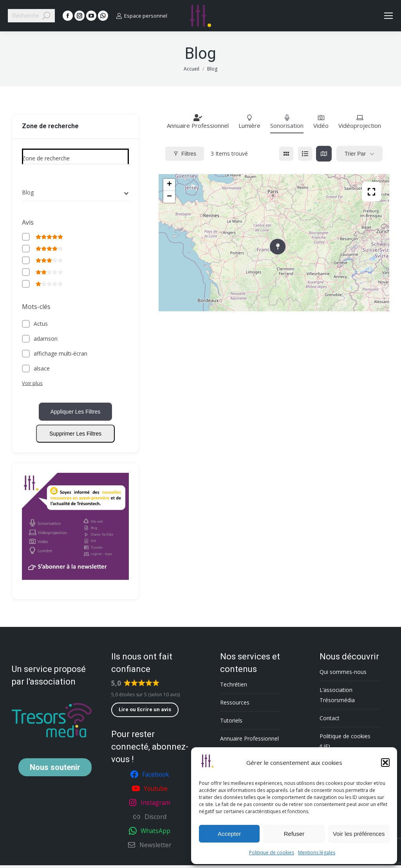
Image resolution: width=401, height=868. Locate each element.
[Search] (31, 16)
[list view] (305, 154)
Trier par (355, 154)
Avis (28, 222)
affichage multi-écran (61, 355)
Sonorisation (287, 122)
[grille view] (286, 154)
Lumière (249, 122)
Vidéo (321, 122)
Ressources (235, 705)
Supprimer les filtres (75, 436)
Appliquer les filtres (76, 414)
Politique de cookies (272, 853)
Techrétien (234, 687)
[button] (385, 763)
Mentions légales (317, 853)
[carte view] (324, 154)
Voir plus (32, 384)
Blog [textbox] (28, 192)
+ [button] (169, 185)
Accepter (229, 834)
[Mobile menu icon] (388, 16)
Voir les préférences (359, 834)
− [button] (169, 197)
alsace (42, 370)
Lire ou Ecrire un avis (145, 712)
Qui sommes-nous (343, 675)
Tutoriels (231, 723)
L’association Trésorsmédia (337, 698)
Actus (41, 325)
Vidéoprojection (360, 122)
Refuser (294, 834)
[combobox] (75, 192)
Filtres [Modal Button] (185, 154)
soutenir (55, 770)
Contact (330, 721)
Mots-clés (36, 308)
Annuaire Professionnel (198, 122)
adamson (46, 340)
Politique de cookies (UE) (345, 744)
